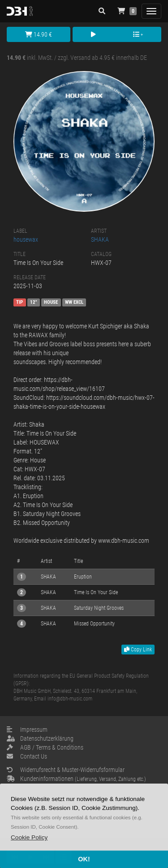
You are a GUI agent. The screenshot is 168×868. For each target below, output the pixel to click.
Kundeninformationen (76, 779)
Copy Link (138, 650)
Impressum (27, 730)
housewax (26, 239)
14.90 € (39, 34)
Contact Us (27, 756)
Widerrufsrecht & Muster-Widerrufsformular (66, 770)
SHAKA (100, 239)
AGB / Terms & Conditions (45, 747)
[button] (29, 837)
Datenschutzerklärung (40, 738)
